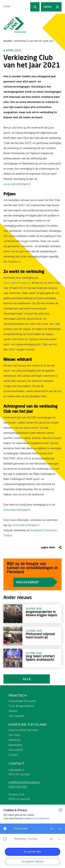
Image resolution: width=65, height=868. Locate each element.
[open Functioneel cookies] (59, 829)
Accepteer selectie (32, 862)
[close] (61, 810)
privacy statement (40, 819)
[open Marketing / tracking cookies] (59, 839)
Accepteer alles (32, 852)
